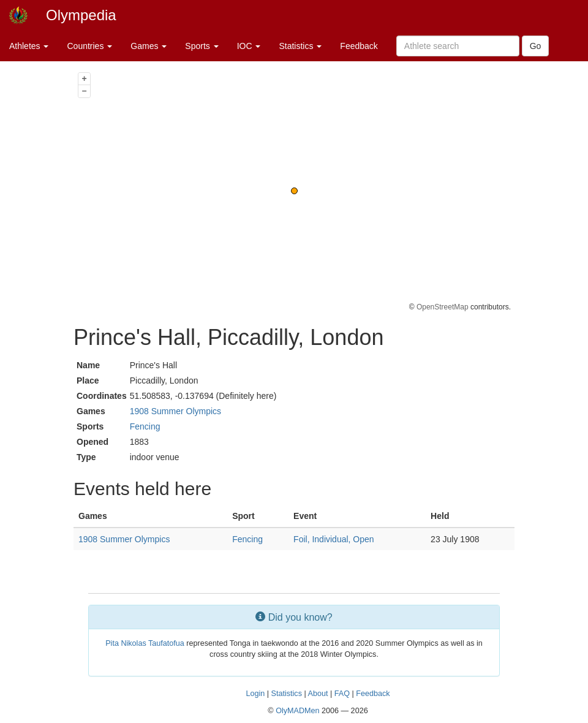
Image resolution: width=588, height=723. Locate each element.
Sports (202, 46)
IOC (249, 46)
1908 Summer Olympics (175, 411)
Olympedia (81, 15)
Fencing (145, 426)
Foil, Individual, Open (334, 539)
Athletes (29, 46)
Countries (89, 46)
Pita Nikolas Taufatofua (145, 643)
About (318, 694)
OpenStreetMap (443, 307)
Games (149, 46)
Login (255, 694)
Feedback (359, 46)
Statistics (300, 46)
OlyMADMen (297, 711)
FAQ (342, 694)
